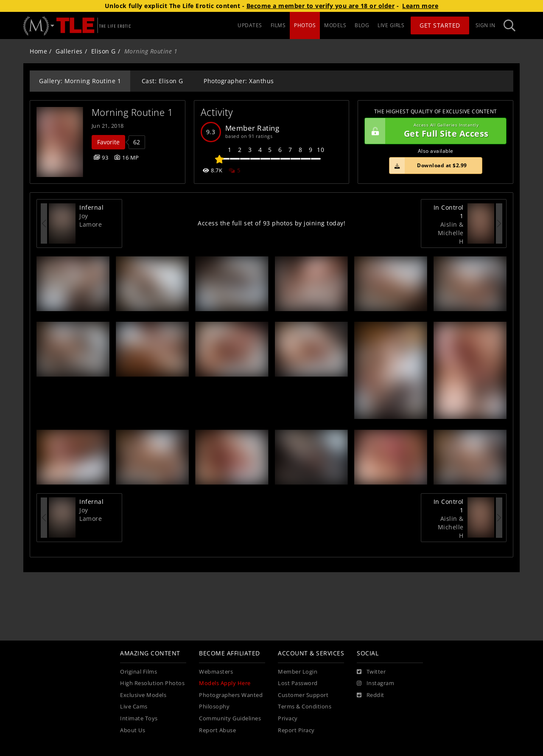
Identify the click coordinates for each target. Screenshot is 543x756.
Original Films (139, 672)
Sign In (486, 25)
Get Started (440, 25)
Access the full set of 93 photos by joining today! (271, 223)
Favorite (108, 142)
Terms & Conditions (305, 707)
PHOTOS (305, 25)
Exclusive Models (143, 695)
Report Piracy (296, 730)
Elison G (104, 51)
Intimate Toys (139, 718)
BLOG (362, 25)
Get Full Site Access (433, 131)
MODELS (335, 25)
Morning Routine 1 (133, 112)
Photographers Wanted (231, 695)
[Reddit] (371, 695)
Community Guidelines (230, 718)
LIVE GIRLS (391, 25)
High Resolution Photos (152, 683)
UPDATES (250, 25)
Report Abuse (217, 730)
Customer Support (303, 695)
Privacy (288, 718)
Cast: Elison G (162, 81)
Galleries (69, 51)
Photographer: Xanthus (239, 81)
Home (38, 51)
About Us (133, 730)
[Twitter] (371, 672)
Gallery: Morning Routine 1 (80, 81)
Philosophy (214, 707)
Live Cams (134, 707)
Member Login (298, 672)
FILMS (278, 25)
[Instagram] (375, 683)
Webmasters (216, 672)
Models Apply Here (225, 683)
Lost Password (298, 683)
